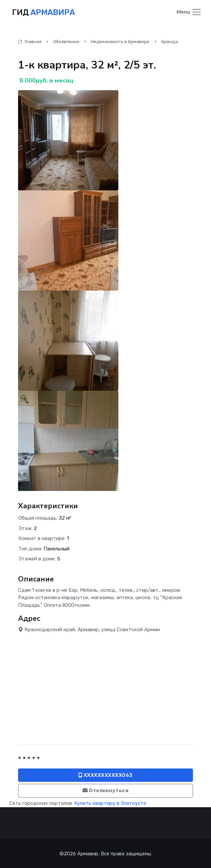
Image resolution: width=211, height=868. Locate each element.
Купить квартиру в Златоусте (110, 803)
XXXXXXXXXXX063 (106, 775)
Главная (30, 42)
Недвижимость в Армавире (120, 42)
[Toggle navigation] (189, 13)
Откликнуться (105, 791)
